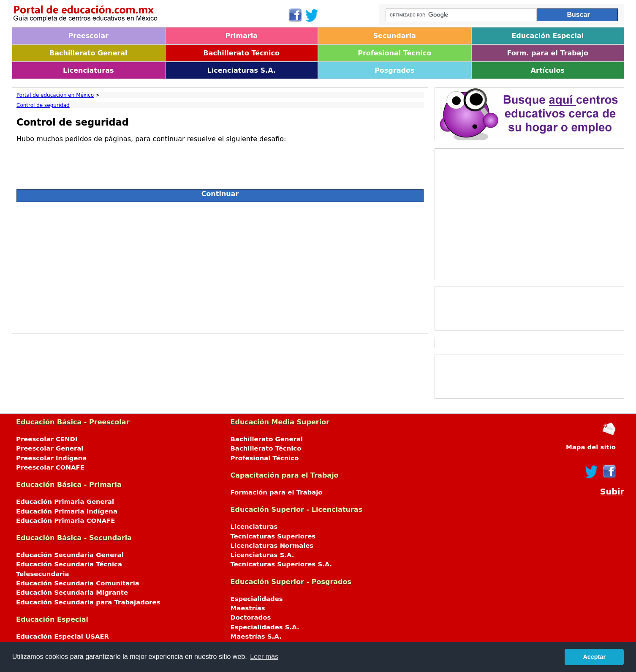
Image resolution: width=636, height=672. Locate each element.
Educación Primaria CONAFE (66, 521)
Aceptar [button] (594, 657)
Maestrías (248, 608)
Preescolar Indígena (51, 458)
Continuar (220, 194)
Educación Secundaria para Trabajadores (88, 602)
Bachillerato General (88, 53)
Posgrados (394, 70)
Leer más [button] (264, 657)
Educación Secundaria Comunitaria (78, 583)
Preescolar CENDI (47, 439)
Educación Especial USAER (63, 636)
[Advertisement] (220, 265)
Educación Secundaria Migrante (72, 593)
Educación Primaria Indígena (67, 511)
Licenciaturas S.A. (242, 70)
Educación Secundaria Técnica (69, 564)
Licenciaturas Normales (272, 546)
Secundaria (395, 36)
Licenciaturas (88, 70)
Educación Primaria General (65, 502)
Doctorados (251, 617)
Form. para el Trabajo (548, 53)
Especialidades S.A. (265, 627)
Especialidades (257, 599)
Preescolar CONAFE (50, 467)
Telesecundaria (43, 574)
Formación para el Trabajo (277, 492)
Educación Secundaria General (70, 555)
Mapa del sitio (591, 447)
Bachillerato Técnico (241, 53)
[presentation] (81, 163)
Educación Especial (548, 36)
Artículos (548, 70)
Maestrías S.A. (256, 636)
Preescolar (89, 36)
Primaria (241, 36)
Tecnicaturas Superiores (273, 536)
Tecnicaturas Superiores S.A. (281, 564)
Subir (612, 492)
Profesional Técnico (394, 53)
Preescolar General (50, 448)
